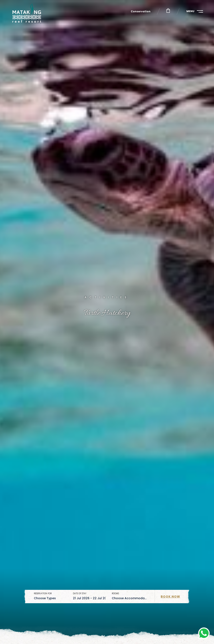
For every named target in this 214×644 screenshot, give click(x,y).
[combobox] (50, 598)
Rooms (115, 593)
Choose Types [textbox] (45, 598)
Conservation (141, 11)
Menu (190, 11)
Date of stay (80, 593)
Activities (107, 297)
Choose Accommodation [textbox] (131, 598)
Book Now (170, 597)
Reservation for (43, 593)
